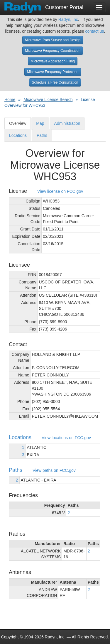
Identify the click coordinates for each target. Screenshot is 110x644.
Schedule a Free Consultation (55, 82)
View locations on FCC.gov (66, 438)
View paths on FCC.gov (54, 470)
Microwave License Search (48, 99)
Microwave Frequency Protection (53, 72)
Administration (67, 123)
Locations (18, 135)
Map (40, 123)
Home (10, 99)
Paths (42, 135)
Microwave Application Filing (53, 61)
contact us (95, 31)
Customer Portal (44, 6)
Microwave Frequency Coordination (53, 51)
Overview (18, 123)
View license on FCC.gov (60, 191)
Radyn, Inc (68, 19)
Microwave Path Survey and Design (53, 40)
